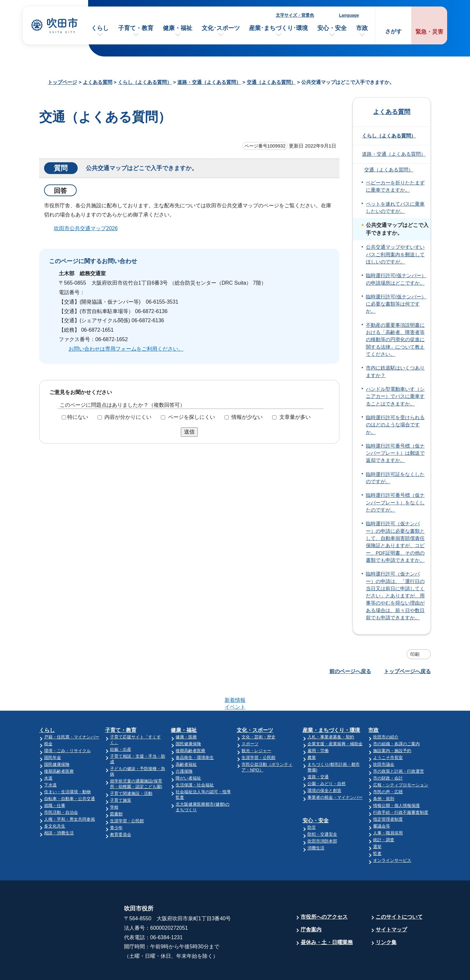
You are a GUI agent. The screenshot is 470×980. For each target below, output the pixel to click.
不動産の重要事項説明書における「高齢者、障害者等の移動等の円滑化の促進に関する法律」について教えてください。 (395, 340)
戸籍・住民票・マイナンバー (72, 711)
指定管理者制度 (388, 794)
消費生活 (316, 822)
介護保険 (184, 746)
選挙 (377, 821)
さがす (393, 32)
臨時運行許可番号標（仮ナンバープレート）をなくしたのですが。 (395, 503)
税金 (48, 718)
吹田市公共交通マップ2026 (86, 228)
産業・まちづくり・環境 (331, 705)
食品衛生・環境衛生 (195, 732)
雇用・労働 (318, 725)
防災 (312, 802)
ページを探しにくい (192, 417)
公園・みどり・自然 (327, 758)
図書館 (116, 789)
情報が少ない (247, 417)
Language (349, 15)
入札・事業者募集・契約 (331, 711)
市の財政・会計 (388, 753)
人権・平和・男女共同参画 (70, 794)
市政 (362, 28)
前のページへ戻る (350, 671)
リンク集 (386, 917)
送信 (189, 432)
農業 (312, 732)
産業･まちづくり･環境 (278, 28)
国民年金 (53, 732)
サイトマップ (391, 904)
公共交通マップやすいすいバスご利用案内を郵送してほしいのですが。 (395, 254)
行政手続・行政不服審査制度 (401, 787)
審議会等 (382, 801)
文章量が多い (295, 417)
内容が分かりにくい (128, 417)
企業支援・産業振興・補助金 (335, 718)
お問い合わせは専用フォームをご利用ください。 (126, 349)
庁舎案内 (311, 904)
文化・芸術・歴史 (258, 711)
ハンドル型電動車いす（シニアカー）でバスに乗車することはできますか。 (395, 396)
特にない (78, 417)
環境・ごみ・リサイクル (67, 725)
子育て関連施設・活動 (131, 768)
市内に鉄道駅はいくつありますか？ (395, 371)
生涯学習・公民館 (127, 795)
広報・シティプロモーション (401, 759)
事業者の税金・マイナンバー (335, 772)
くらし (100, 28)
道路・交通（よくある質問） (209, 82)
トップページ (62, 82)
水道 (48, 753)
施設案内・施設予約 (392, 725)
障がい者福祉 (188, 753)
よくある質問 (98, 82)
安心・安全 (332, 28)
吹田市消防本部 (322, 816)
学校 (114, 782)
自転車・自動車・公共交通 (70, 773)
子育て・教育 (136, 28)
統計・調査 (384, 814)
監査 (377, 828)
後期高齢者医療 (59, 746)
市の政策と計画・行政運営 (399, 746)
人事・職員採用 (388, 807)
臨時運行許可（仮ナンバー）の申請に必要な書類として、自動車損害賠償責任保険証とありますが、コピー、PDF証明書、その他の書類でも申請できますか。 (395, 542)
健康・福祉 (178, 28)
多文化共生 (55, 801)
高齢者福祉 (186, 739)
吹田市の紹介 (386, 711)
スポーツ (250, 718)
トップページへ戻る (407, 671)
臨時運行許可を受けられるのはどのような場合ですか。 (395, 425)
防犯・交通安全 (322, 809)
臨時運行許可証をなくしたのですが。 (395, 478)
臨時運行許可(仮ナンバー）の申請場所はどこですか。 (396, 279)
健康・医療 (186, 711)
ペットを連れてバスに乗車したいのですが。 (395, 208)
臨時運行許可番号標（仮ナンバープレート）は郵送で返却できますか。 (395, 453)
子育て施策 (121, 775)
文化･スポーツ (221, 28)
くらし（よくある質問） (145, 82)
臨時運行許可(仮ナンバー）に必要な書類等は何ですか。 (396, 304)
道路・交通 (318, 751)
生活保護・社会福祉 (195, 759)
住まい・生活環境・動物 (67, 766)
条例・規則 (384, 773)
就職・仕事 (55, 780)
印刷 (415, 654)
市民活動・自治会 (61, 787)
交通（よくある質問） (271, 82)
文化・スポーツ (255, 705)
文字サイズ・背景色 (295, 15)
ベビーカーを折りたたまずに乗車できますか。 (395, 186)
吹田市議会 (384, 739)
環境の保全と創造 (324, 765)
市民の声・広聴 (388, 766)
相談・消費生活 (59, 807)
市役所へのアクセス (324, 891)
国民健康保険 (57, 739)
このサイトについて (399, 891)
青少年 (116, 802)
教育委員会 (121, 809)
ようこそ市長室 (388, 732)
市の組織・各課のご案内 (396, 718)
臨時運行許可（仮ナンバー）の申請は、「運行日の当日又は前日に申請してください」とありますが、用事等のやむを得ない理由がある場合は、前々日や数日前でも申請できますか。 (395, 596)
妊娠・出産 (121, 724)
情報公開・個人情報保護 (396, 780)
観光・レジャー (256, 725)
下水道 (50, 759)
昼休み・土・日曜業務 (327, 917)
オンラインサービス (392, 835)
